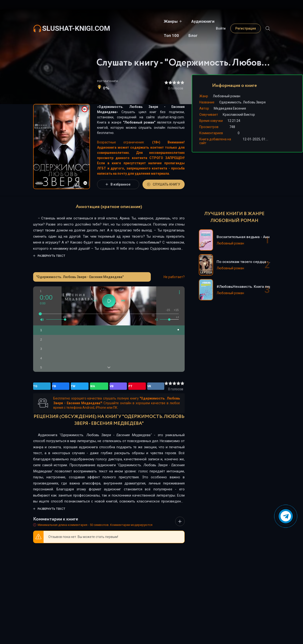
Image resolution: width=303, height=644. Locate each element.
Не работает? (174, 277)
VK (99, 386)
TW (58, 386)
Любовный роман (139, 122)
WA (68, 386)
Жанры (127, 21)
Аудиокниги (159, 21)
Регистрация (246, 21)
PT (89, 386)
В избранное (118, 184)
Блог (209, 21)
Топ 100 (187, 21)
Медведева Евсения (230, 108)
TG (38, 386)
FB (47, 386)
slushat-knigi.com (76, 21)
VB (79, 386)
